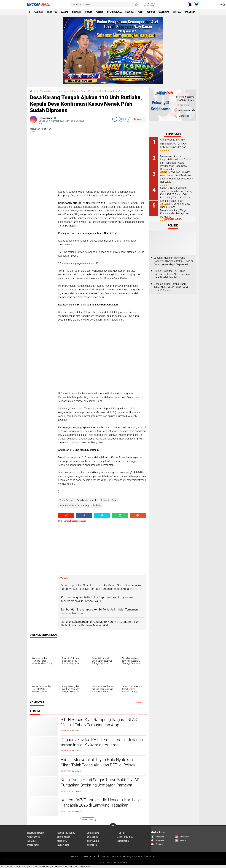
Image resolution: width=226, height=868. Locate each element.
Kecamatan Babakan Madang (103, 91)
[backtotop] (113, 826)
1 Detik (121, 833)
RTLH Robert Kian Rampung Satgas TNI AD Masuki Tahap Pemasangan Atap (99, 722)
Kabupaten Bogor (78, 91)
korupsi (151, 12)
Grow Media (123, 841)
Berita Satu (33, 845)
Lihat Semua (88, 820)
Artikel (177, 12)
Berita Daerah (40, 91)
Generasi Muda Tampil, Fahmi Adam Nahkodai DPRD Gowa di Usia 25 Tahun (171, 287)
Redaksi (75, 856)
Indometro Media (35, 833)
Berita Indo (93, 841)
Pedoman (116, 856)
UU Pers (84, 856)
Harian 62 (32, 841)
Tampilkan (140, 702)
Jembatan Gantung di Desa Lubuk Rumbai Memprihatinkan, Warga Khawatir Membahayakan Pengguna (175, 210)
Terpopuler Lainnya (173, 219)
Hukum (89, 12)
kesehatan (164, 12)
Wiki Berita (93, 837)
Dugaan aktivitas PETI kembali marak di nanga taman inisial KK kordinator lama (102, 742)
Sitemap (105, 856)
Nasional (39, 12)
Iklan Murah (150, 856)
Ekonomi (130, 12)
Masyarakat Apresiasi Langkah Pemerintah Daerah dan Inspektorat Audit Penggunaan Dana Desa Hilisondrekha (176, 163)
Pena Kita (62, 841)
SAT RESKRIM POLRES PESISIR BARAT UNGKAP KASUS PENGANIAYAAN (174, 144)
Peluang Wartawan (132, 856)
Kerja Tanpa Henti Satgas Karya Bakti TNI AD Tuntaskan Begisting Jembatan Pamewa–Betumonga (100, 785)
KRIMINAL (77, 12)
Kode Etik (95, 856)
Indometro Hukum (66, 833)
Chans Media (63, 837)
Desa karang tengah (58, 91)
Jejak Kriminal (125, 837)
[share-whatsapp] (128, 119)
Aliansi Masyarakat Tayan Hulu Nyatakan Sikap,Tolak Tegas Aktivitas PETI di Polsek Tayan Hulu (98, 765)
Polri (140, 12)
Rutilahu (123, 91)
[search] (104, 4)
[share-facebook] (115, 119)
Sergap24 (92, 845)
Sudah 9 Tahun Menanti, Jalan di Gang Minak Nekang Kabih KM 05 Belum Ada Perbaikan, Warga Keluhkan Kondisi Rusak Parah (176, 194)
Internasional (114, 12)
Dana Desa (190, 12)
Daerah (65, 12)
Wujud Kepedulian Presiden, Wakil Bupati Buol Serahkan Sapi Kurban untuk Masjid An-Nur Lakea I (177, 177)
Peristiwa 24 (33, 837)
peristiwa (52, 12)
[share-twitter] (121, 119)
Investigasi (63, 845)
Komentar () (139, 119)
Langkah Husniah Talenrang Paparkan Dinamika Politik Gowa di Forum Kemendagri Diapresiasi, (173, 261)
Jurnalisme (93, 833)
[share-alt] (66, 516)
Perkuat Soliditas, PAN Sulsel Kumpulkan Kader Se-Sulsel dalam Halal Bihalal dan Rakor (173, 274)
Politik (99, 12)
